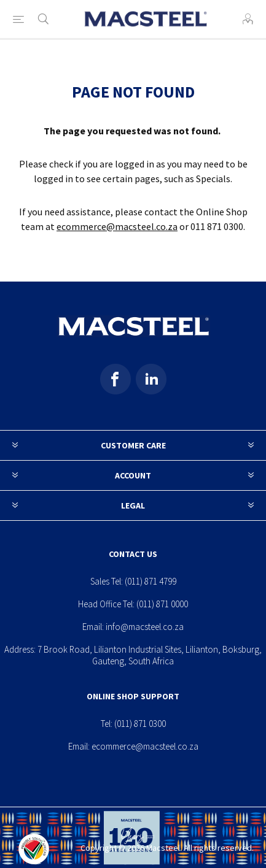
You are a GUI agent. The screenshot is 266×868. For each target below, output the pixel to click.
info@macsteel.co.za (145, 627)
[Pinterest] (151, 379)
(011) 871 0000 (162, 604)
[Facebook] (115, 379)
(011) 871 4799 (151, 581)
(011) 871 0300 (140, 724)
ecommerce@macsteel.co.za (117, 226)
